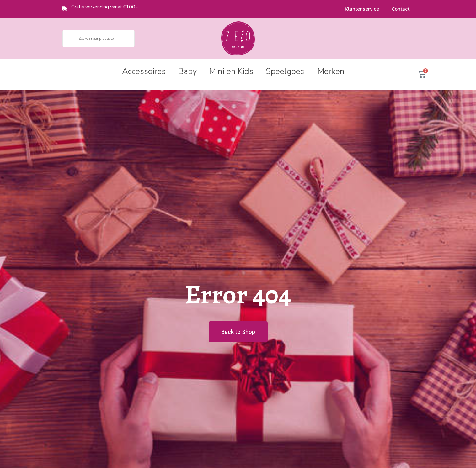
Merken (331, 71)
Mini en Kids (231, 71)
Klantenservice (362, 9)
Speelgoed (285, 71)
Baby (187, 71)
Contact (401, 9)
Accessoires (144, 71)
